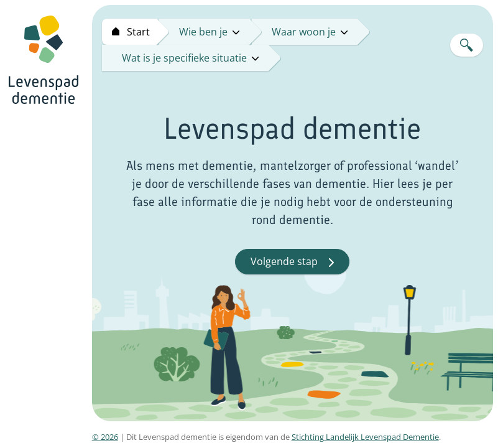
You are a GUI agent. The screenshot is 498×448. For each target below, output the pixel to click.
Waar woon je (310, 32)
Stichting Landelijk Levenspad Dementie (365, 437)
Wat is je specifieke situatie (190, 58)
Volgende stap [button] (292, 261)
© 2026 (105, 437)
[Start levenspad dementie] (129, 32)
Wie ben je (209, 32)
